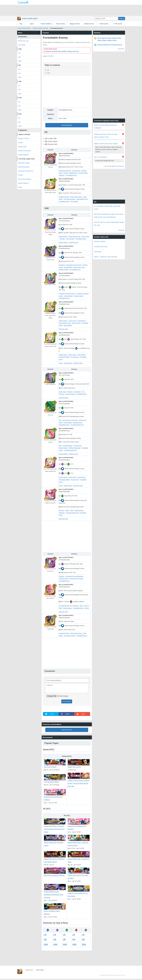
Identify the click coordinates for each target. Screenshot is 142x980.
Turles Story (60, 24)
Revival (66, 173)
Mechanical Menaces (65, 171)
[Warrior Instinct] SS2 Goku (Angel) (106, 144)
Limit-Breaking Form (82, 199)
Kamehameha (68, 267)
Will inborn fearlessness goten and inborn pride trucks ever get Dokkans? (109, 216)
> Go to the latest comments (114, 166)
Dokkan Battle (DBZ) (30, 18)
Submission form (67, 731)
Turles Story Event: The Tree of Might (79, 876)
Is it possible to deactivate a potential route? (107, 208)
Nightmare (62, 513)
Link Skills (22, 45)
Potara (21, 175)
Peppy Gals (22, 147)
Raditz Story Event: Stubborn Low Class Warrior (55, 859)
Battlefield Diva (73, 173)
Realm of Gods (24, 138)
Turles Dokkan (46, 24)
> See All (121, 49)
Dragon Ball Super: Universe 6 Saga (79, 859)
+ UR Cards (118, 24)
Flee (60, 420)
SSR (48, 73)
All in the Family (76, 323)
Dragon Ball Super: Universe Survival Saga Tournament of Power (55, 828)
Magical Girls (75, 24)
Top (21, 24)
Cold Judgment (68, 296)
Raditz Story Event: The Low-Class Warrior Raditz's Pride (106, 136)
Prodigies (62, 239)
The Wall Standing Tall (77, 425)
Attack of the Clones (79, 267)
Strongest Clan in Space (76, 579)
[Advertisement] (71, 10)
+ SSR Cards (103, 24)
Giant (20, 187)
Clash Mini (98, 252)
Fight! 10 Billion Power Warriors (55, 911)
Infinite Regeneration (75, 448)
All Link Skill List (67, 125)
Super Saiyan (85, 237)
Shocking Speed (78, 296)
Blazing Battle (68, 325)
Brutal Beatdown (68, 446)
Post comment (67, 703)
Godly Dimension (64, 398)
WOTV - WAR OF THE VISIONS (106, 257)
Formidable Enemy (71, 175)
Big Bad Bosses (78, 423)
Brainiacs (61, 510)
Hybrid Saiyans (68, 363)
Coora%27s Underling (82, 294)
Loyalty (61, 296)
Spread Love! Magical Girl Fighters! (55, 797)
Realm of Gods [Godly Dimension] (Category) (106, 126)
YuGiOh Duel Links (101, 247)
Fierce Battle (74, 201)
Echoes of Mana (100, 241)
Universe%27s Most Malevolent (74, 576)
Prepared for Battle (64, 357)
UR (48, 70)
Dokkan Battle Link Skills (40, 28)
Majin (60, 446)
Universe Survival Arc (26, 171)
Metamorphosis (63, 448)
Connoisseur (77, 392)
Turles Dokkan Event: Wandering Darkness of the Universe (55, 893)
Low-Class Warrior (25, 179)
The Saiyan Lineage (70, 199)
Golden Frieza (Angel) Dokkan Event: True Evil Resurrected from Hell (79, 782)
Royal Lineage (70, 239)
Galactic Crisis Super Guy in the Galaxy (79, 893)
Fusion (61, 363)
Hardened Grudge (64, 197)
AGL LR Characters (101, 157)
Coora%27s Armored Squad (67, 294)
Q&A (32, 24)
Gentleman (62, 265)
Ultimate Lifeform (64, 270)
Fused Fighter (81, 355)
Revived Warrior (63, 243)
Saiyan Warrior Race (76, 197)
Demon (67, 510)
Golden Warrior (63, 237)
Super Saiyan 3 (24, 183)
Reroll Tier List (23, 41)
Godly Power (62, 392)
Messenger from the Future (74, 265)
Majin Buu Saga (74, 243)
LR (45, 936)
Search (122, 18)
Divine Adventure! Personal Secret (55, 843)
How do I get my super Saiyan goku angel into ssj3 (109, 224)
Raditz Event (89, 24)
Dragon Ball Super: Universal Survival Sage (79, 843)
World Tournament (25, 151)
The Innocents (76, 171)
